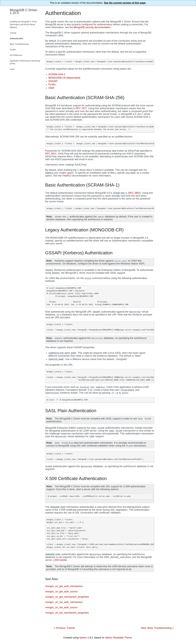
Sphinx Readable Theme (119, 638)
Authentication (16, 38)
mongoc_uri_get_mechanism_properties (67, 597)
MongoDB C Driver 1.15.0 (23, 11)
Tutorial (13, 33)
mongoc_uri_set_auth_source (61, 607)
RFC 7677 (81, 108)
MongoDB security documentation (92, 27)
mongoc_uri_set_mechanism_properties (67, 613)
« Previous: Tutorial (64, 628)
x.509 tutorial (60, 560)
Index (12, 69)
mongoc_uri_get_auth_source (61, 592)
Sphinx (83, 638)
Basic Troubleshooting (19, 44)
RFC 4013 (51, 154)
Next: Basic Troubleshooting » (157, 628)
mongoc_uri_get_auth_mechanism (64, 586)
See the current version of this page (125, 3)
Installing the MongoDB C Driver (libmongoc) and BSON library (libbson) (23, 24)
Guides (13, 50)
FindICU (67, 176)
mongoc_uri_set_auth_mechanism (64, 602)
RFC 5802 (134, 193)
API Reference (16, 55)
